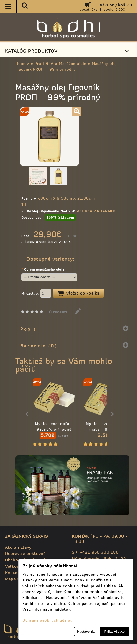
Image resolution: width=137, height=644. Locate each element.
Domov (22, 63)
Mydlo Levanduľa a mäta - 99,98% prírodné (105, 429)
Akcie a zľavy (18, 547)
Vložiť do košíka (78, 294)
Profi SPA (44, 63)
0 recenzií (59, 312)
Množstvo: (36, 294)
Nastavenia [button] (86, 631)
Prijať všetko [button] (115, 631)
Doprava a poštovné (25, 553)
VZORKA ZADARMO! (96, 211)
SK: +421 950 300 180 (95, 552)
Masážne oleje (73, 63)
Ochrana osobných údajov (48, 620)
